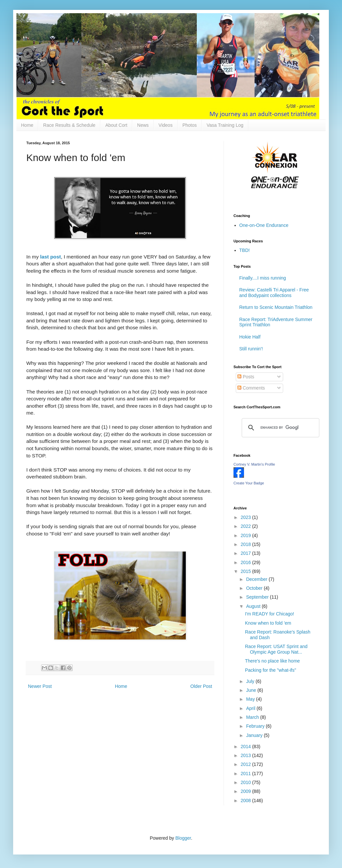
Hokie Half (250, 337)
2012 (246, 764)
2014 (246, 746)
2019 (246, 535)
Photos (190, 125)
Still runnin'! (251, 349)
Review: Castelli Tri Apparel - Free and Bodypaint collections (274, 293)
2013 (246, 755)
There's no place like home (272, 661)
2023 (246, 517)
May (251, 699)
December (257, 579)
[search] (280, 428)
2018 (246, 544)
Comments (251, 388)
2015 (246, 571)
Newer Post (40, 686)
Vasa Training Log (225, 125)
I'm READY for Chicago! (269, 614)
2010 (246, 782)
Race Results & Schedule (69, 125)
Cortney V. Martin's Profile (254, 464)
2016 (246, 562)
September (258, 597)
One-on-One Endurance (264, 225)
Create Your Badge (249, 483)
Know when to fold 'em (268, 623)
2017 (246, 553)
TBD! (245, 250)
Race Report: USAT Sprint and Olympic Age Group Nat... (276, 649)
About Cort (116, 125)
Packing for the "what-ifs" (270, 670)
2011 (246, 773)
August (254, 606)
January (255, 735)
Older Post (201, 686)
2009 (246, 791)
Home (27, 125)
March (253, 717)
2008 (246, 800)
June (252, 690)
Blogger (183, 838)
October (255, 588)
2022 (246, 526)
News (143, 125)
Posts (246, 377)
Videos (166, 125)
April (251, 708)
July (251, 681)
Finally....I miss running (263, 278)
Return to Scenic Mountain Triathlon (276, 307)
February (256, 726)
